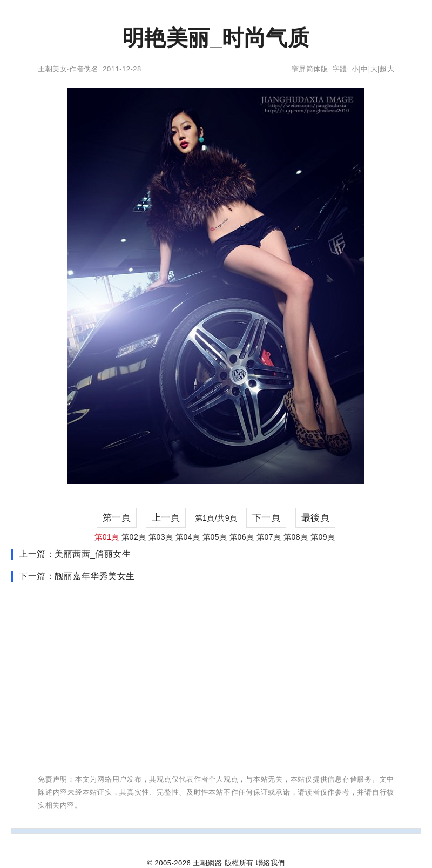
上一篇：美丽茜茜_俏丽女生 (75, 554)
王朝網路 (207, 863)
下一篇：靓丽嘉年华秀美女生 (77, 576)
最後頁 (316, 518)
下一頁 (266, 518)
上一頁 (166, 518)
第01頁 (107, 537)
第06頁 (242, 537)
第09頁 (323, 537)
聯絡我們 (271, 863)
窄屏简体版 (310, 69)
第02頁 (134, 537)
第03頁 (161, 537)
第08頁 (296, 537)
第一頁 (117, 518)
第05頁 (215, 537)
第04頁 (188, 537)
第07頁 (269, 537)
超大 (387, 69)
